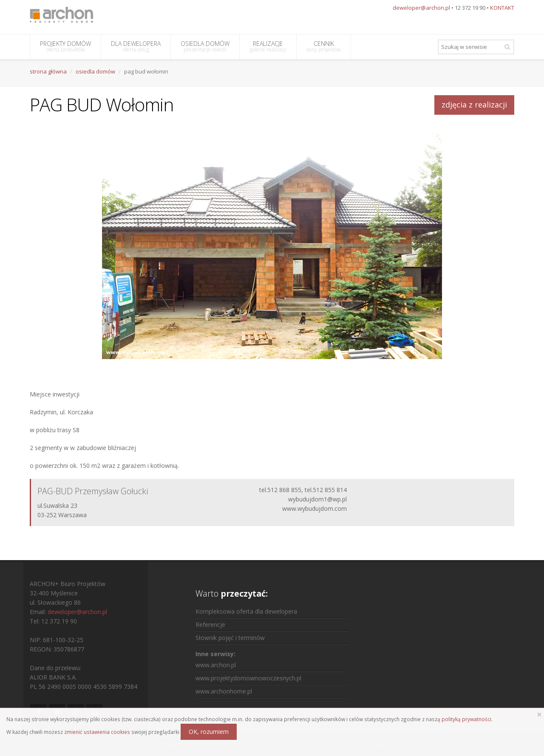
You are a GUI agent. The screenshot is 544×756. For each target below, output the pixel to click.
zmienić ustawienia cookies (97, 732)
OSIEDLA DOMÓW (205, 46)
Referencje (210, 624)
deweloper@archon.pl (421, 8)
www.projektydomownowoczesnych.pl (248, 678)
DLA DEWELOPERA (136, 46)
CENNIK (324, 46)
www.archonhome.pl (224, 691)
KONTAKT (502, 8)
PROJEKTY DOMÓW (65, 46)
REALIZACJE (268, 46)
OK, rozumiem (209, 732)
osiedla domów (95, 71)
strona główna (48, 71)
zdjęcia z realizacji (474, 105)
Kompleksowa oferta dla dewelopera (246, 611)
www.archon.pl (216, 665)
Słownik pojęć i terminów (230, 638)
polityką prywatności (466, 719)
